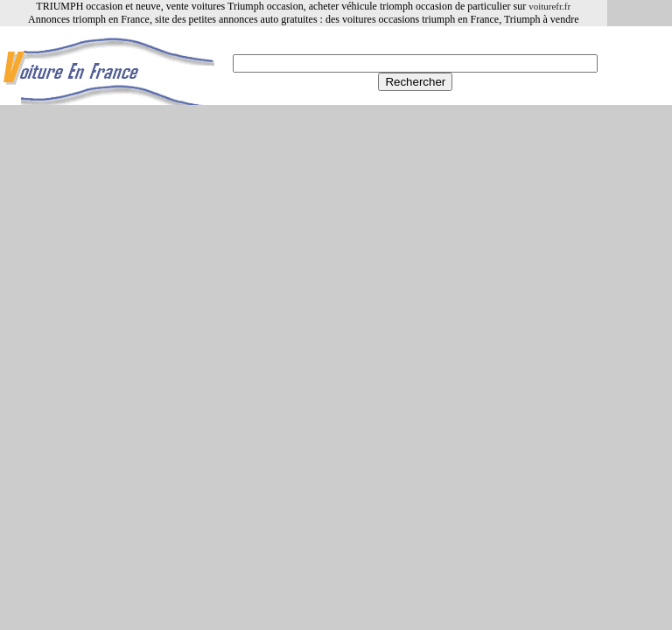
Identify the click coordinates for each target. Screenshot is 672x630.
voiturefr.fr (549, 6)
